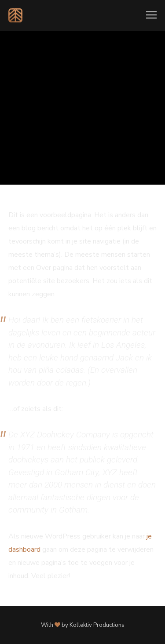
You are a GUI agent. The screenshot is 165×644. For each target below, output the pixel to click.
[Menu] (147, 15)
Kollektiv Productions (97, 625)
